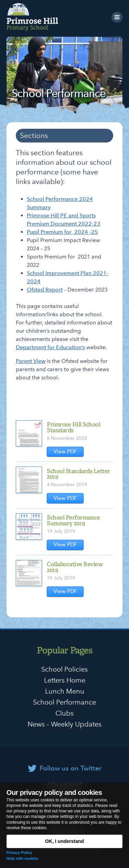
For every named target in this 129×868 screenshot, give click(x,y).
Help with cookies (23, 858)
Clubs (64, 713)
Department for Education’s (50, 347)
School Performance (64, 702)
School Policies (64, 669)
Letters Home (65, 680)
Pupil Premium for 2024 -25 (62, 232)
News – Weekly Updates (64, 724)
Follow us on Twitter (71, 768)
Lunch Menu (65, 691)
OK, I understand (64, 841)
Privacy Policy (19, 853)
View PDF (65, 452)
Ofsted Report (45, 290)
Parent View (31, 361)
